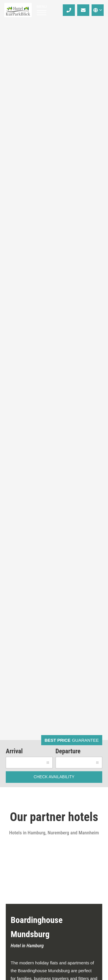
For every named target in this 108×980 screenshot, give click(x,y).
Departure (68, 751)
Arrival (14, 751)
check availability (54, 777)
